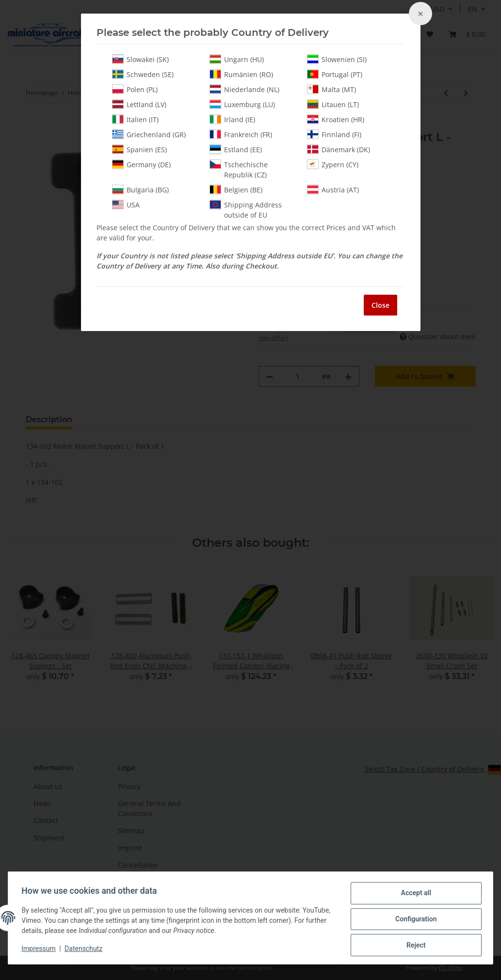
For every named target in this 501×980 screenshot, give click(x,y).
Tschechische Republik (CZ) (239, 169)
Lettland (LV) (139, 104)
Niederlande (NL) (244, 89)
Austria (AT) (333, 190)
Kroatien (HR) (336, 119)
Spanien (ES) (139, 149)
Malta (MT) (331, 89)
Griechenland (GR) (149, 134)
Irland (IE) (232, 119)
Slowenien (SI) (337, 59)
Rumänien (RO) (241, 74)
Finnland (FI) (334, 134)
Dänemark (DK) (339, 149)
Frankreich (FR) (241, 134)
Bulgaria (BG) (140, 190)
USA (126, 205)
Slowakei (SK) (140, 59)
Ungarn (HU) (237, 59)
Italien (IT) (135, 119)
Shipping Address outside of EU (246, 210)
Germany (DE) (141, 164)
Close (380, 305)
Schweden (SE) (143, 74)
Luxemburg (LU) (242, 104)
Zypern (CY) (333, 164)
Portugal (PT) (335, 74)
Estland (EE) (236, 149)
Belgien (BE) (236, 190)
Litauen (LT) (333, 104)
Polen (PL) (135, 89)
